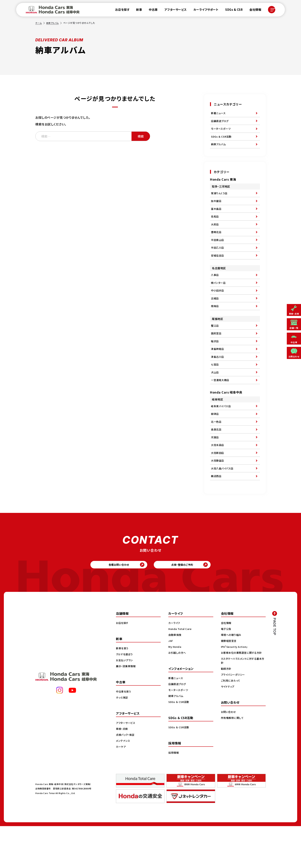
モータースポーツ (221, 131)
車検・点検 (122, 771)
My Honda (175, 689)
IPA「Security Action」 (236, 689)
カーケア (121, 788)
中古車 (151, 10)
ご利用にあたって (231, 722)
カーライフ (175, 665)
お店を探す (120, 10)
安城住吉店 (218, 270)
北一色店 (217, 453)
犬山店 (215, 399)
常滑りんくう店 (220, 199)
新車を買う (123, 690)
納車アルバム (53, 23)
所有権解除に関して (233, 760)
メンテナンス (123, 782)
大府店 (215, 234)
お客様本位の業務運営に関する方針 (243, 694)
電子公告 (227, 671)
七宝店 (215, 390)
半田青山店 (218, 252)
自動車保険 (175, 677)
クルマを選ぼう (125, 696)
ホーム (39, 23)
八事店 (215, 290)
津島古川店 (218, 381)
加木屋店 (217, 208)
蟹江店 (215, 346)
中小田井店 (218, 308)
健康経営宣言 (229, 683)
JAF (171, 683)
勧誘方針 (227, 710)
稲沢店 (215, 364)
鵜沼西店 (217, 515)
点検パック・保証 (126, 777)
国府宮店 (217, 355)
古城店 (215, 317)
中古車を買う (124, 733)
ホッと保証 (122, 739)
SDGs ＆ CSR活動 (179, 744)
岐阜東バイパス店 (222, 435)
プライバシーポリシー (234, 716)
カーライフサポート (204, 10)
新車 (137, 10)
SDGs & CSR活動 (222, 140)
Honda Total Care (181, 671)
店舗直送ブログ (220, 122)
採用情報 (174, 794)
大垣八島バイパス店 (223, 506)
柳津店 (215, 444)
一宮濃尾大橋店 (221, 408)
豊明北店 (217, 243)
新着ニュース (219, 114)
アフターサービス (173, 10)
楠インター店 (219, 299)
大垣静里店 (218, 497)
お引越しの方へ (178, 694)
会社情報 (253, 10)
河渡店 (215, 470)
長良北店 (217, 462)
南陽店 (215, 326)
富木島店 (217, 217)
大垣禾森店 (218, 479)
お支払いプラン (125, 702)
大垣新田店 (218, 488)
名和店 (215, 225)
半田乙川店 (218, 261)
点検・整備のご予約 (190, 605)
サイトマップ (228, 728)
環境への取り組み (232, 677)
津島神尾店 (218, 373)
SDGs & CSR (232, 10)
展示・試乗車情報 (126, 708)
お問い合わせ (229, 754)
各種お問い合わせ (111, 605)
